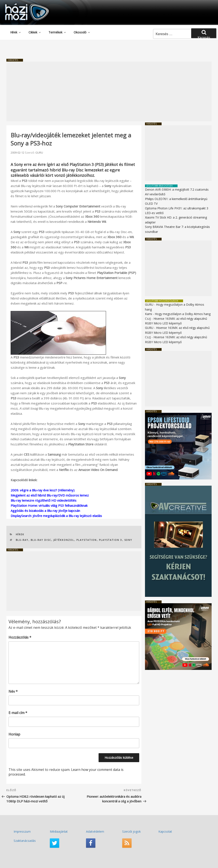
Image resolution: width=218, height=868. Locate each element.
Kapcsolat (165, 831)
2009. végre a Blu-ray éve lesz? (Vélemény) (43, 490)
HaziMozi (21, 5)
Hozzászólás (20, 637)
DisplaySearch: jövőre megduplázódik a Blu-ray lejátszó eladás (56, 516)
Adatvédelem (95, 831)
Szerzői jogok (131, 831)
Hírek (16, 32)
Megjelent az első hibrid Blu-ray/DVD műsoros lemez (50, 495)
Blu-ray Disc (41, 540)
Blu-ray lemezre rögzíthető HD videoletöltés (44, 500)
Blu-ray (22, 540)
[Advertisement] (109, 91)
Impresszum (22, 831)
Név (13, 691)
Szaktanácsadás (25, 841)
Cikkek (35, 32)
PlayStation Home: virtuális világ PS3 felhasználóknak (49, 505)
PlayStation (87, 540)
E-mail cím (18, 713)
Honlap (14, 734)
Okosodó (82, 32)
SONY (128, 540)
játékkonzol (64, 540)
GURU (39, 153)
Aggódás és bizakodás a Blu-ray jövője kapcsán (45, 511)
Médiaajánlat (59, 831)
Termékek (57, 32)
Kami (148, 314)
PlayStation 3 (111, 540)
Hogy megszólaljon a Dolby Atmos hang (183, 314)
